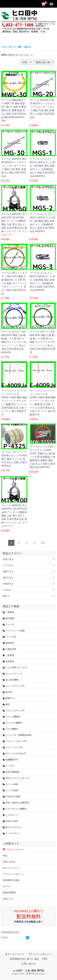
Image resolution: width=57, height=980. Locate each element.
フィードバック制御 (14, 631)
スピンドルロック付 (14, 711)
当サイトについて (11, 868)
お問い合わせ (9, 862)
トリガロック (10, 815)
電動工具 (8, 571)
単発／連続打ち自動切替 (16, 803)
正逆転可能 (9, 649)
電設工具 (12, 47)
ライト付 (8, 625)
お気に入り (8, 899)
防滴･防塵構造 (11, 772)
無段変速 (8, 643)
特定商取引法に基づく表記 (24, 959)
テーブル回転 (10, 790)
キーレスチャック (13, 674)
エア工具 (8, 565)
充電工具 (8, 559)
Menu (52, 3)
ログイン (7, 886)
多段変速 (8, 661)
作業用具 (8, 584)
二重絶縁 (8, 612)
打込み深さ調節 (12, 797)
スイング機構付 (12, 717)
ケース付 (8, 766)
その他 (7, 590)
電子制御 (8, 618)
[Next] (44, 543)
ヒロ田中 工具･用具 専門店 (28, 971)
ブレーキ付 (9, 637)
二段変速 (8, 655)
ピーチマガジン (12, 833)
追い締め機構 (10, 680)
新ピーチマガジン (13, 827)
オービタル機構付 (13, 723)
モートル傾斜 (10, 784)
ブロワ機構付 (10, 729)
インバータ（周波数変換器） (18, 735)
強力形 (7, 692)
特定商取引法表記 (11, 880)
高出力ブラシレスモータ (16, 778)
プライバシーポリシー (13, 874)
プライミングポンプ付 (15, 741)
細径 (6, 704)
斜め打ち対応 (10, 821)
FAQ (5, 856)
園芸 (6, 596)
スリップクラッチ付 (14, 686)
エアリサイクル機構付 (15, 809)
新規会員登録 (9, 892)
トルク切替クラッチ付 (15, 668)
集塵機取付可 (10, 760)
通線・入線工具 (24, 47)
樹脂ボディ (9, 698)
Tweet (4, 937)
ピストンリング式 (13, 747)
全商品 (4, 47)
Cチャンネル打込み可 (14, 754)
